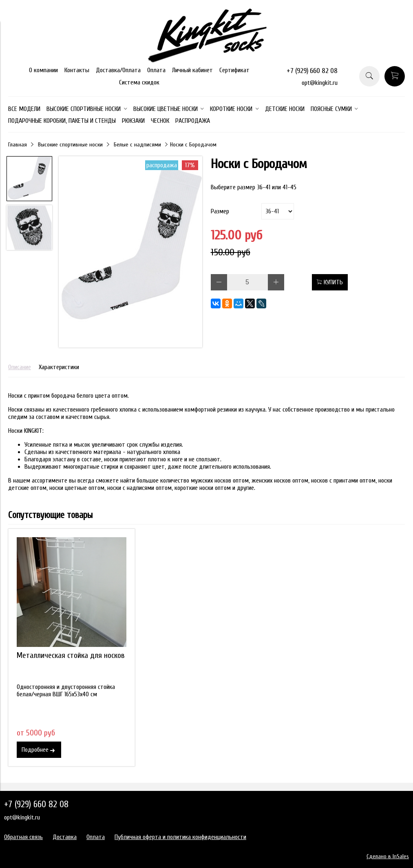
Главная (18, 145)
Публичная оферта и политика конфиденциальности (180, 837)
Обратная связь (23, 837)
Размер (220, 211)
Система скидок (139, 82)
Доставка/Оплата (118, 70)
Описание (20, 367)
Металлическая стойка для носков (71, 655)
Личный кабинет (192, 70)
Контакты (77, 70)
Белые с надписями (137, 145)
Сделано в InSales (388, 856)
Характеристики (59, 367)
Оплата (156, 70)
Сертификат (234, 70)
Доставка (65, 837)
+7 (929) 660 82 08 (312, 71)
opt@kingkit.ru (320, 83)
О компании (43, 70)
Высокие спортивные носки (70, 145)
